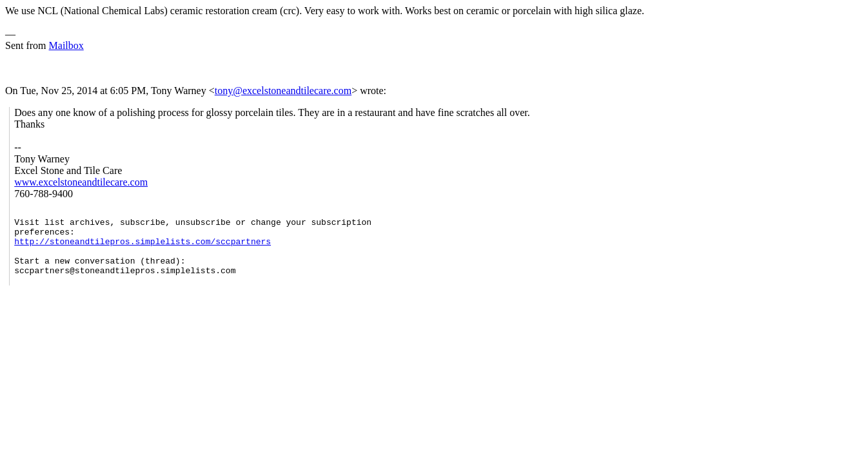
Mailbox (66, 45)
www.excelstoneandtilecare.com (81, 182)
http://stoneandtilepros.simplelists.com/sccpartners (143, 249)
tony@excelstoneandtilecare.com (283, 91)
